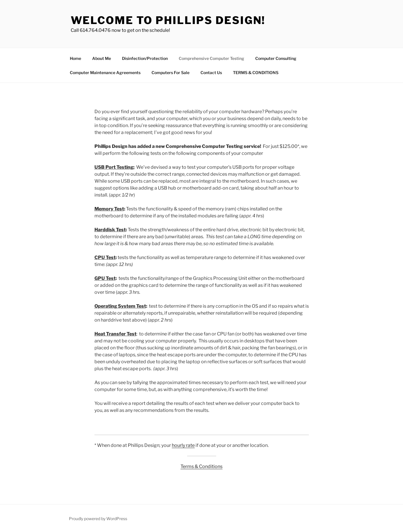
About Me (102, 58)
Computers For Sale (170, 73)
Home (75, 58)
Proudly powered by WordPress (98, 519)
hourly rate (183, 445)
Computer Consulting (276, 58)
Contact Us (211, 73)
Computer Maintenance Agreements (105, 73)
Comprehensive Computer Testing (211, 58)
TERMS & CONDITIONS (256, 73)
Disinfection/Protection (145, 58)
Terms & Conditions (201, 466)
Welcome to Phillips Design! (168, 20)
